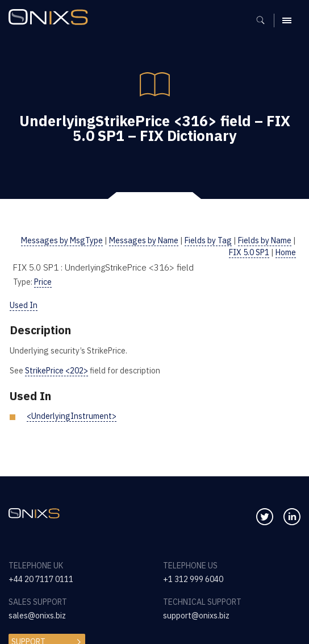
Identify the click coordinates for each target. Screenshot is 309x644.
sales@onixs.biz (37, 616)
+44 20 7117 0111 (41, 579)
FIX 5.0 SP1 (249, 252)
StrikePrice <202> (57, 371)
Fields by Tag (208, 240)
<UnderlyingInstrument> (72, 416)
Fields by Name (265, 240)
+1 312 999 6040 (193, 579)
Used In (24, 305)
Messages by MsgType (62, 240)
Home (286, 252)
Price (43, 282)
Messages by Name (144, 240)
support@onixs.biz (196, 616)
